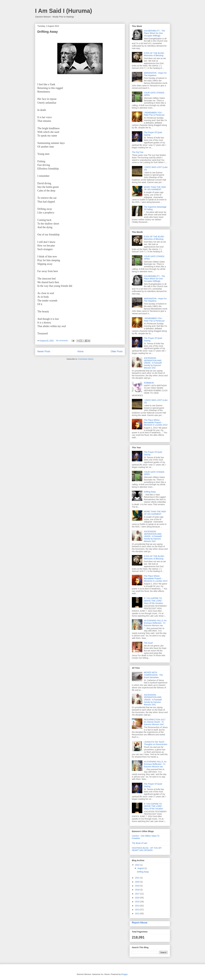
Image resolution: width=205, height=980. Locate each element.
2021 (138, 878)
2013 (138, 910)
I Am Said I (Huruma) (64, 11)
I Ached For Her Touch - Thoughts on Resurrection (156, 743)
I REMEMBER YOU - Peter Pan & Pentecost (154, 114)
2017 (138, 894)
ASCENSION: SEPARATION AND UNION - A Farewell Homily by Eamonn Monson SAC (153, 363)
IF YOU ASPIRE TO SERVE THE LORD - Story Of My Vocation (154, 601)
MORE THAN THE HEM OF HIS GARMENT (155, 188)
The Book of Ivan (140, 843)
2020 (138, 882)
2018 (138, 890)
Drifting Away (48, 32)
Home (81, 351)
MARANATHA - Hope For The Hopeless (155, 74)
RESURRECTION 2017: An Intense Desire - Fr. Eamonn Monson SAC (155, 722)
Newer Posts (44, 351)
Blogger (124, 974)
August (141, 868)
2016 (138, 898)
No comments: (62, 341)
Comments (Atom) (86, 359)
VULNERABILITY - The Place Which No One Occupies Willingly (154, 33)
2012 (138, 914)
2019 (138, 886)
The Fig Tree (138, 152)
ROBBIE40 (149, 383)
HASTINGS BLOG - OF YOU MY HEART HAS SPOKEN (147, 849)
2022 (138, 865)
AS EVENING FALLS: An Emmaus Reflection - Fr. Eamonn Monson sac (155, 623)
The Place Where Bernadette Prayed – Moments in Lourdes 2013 (156, 422)
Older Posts (117, 351)
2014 (138, 906)
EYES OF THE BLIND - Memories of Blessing (155, 54)
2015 (138, 902)
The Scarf (148, 643)
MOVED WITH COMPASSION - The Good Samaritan (153, 675)
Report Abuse (140, 923)
